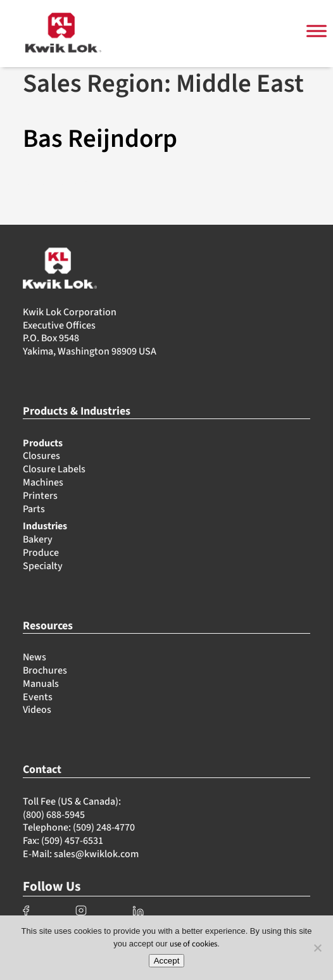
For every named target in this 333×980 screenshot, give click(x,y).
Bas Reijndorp (100, 139)
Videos (37, 710)
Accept (167, 961)
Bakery (38, 539)
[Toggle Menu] (317, 31)
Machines (43, 482)
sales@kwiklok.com (96, 854)
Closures (41, 456)
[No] (317, 948)
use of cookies (193, 944)
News (35, 657)
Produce (41, 553)
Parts (34, 509)
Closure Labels (54, 469)
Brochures (45, 670)
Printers (40, 496)
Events (38, 697)
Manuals (41, 684)
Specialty (43, 566)
